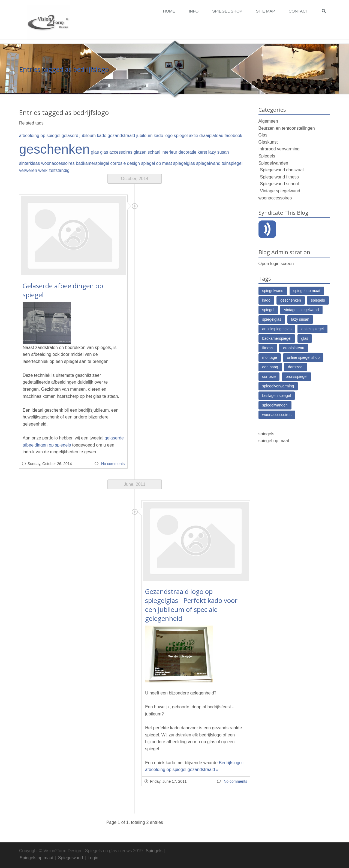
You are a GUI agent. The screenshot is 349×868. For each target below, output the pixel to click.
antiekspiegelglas (277, 329)
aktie (194, 136)
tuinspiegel (232, 163)
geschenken (54, 149)
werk (43, 170)
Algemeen (268, 121)
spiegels (318, 300)
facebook (234, 136)
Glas (263, 135)
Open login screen (276, 264)
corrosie (118, 163)
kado (102, 136)
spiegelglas (184, 163)
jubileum (88, 136)
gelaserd (70, 136)
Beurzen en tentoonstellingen (287, 128)
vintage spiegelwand (301, 310)
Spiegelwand (71, 858)
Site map (266, 11)
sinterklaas (29, 163)
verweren (28, 170)
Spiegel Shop (227, 11)
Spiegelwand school (279, 184)
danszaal (296, 367)
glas (95, 152)
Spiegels (267, 156)
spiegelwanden (275, 405)
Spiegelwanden (273, 163)
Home (169, 11)
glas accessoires (116, 152)
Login (93, 858)
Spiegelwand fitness (279, 177)
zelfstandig (59, 170)
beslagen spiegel (277, 396)
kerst (202, 152)
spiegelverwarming (278, 386)
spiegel (181, 136)
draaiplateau (211, 136)
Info (194, 11)
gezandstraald (121, 136)
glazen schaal (147, 152)
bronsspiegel (297, 377)
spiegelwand (208, 163)
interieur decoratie (179, 152)
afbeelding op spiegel (40, 136)
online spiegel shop (303, 357)
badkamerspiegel (92, 163)
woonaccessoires (58, 163)
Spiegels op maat (37, 858)
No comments (113, 464)
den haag (270, 367)
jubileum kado (150, 136)
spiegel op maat (156, 163)
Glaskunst (268, 142)
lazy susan (219, 152)
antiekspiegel (312, 329)
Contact (298, 11)
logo (169, 136)
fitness (268, 348)
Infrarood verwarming (279, 149)
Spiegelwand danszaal (282, 170)
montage (270, 357)
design (133, 163)
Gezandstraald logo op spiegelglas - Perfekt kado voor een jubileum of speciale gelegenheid (191, 605)
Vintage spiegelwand (280, 191)
